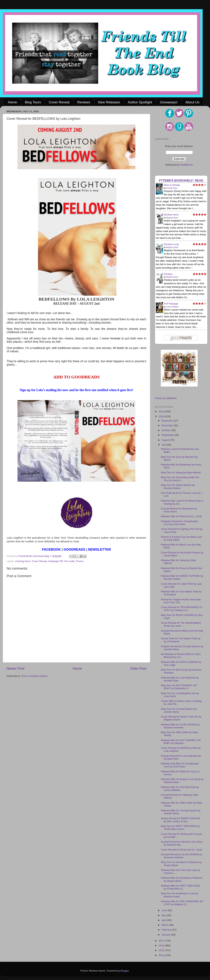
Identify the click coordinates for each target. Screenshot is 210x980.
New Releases (109, 102)
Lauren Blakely (172, 307)
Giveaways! (169, 102)
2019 (162, 411)
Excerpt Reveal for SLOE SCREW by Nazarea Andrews (182, 856)
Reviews (84, 102)
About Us (192, 102)
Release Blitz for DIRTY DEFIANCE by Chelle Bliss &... (181, 887)
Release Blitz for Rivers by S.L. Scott (181, 516)
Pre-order (70, 561)
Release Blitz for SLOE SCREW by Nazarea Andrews (180, 726)
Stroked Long (171, 244)
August (166, 440)
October (166, 430)
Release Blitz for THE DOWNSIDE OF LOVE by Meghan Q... (182, 903)
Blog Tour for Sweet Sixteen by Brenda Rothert (178, 487)
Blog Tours (33, 102)
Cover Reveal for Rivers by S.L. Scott (182, 850)
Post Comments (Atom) (35, 676)
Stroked (168, 274)
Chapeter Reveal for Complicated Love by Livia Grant (179, 523)
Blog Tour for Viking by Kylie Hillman (181, 473)
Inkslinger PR (56, 561)
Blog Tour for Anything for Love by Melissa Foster (180, 895)
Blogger (125, 971)
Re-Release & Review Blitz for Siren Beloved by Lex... (181, 656)
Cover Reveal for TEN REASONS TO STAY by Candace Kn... (182, 609)
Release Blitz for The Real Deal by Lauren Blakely (180, 789)
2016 (162, 946)
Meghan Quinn (172, 218)
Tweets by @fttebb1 (166, 398)
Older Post (138, 668)
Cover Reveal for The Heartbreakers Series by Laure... (181, 624)
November (168, 425)
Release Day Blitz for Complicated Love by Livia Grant (180, 765)
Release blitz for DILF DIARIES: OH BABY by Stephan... (181, 742)
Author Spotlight (140, 102)
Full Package (171, 304)
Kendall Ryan (172, 188)
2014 (162, 955)
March (165, 925)
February (167, 930)
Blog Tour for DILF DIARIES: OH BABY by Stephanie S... (179, 687)
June (165, 910)
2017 (162, 941)
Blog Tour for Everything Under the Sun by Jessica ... (180, 479)
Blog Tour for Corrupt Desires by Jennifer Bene (179, 710)
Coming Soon (23, 561)
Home (12, 102)
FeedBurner (186, 165)
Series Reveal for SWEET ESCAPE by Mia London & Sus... (181, 820)
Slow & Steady (172, 185)
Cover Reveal (59, 102)
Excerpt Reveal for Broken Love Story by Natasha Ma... (182, 843)
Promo (80, 561)
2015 (162, 950)
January (166, 935)
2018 (162, 416)
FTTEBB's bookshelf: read (181, 180)
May (164, 915)
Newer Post (15, 668)
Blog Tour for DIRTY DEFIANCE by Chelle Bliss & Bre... (180, 828)
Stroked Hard (171, 215)
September (168, 435)
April (164, 920)
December (168, 421)
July (164, 445)
